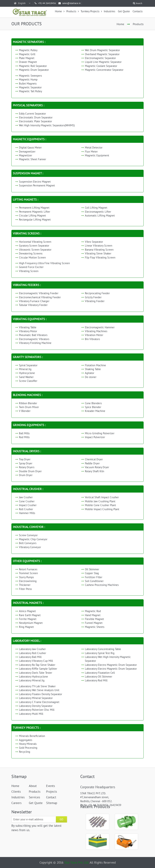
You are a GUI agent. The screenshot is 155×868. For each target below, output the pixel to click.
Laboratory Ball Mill (30, 657)
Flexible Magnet (94, 619)
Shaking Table (93, 369)
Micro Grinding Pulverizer (100, 433)
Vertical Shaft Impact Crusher (102, 497)
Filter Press (25, 589)
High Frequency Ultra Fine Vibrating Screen (44, 263)
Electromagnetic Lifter (98, 212)
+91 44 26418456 (45, 3)
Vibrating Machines (96, 331)
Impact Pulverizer (95, 437)
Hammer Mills (27, 513)
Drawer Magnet (28, 62)
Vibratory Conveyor (30, 547)
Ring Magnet (26, 627)
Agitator (90, 373)
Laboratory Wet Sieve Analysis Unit (39, 690)
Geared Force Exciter (31, 267)
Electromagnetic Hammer (100, 327)
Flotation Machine (95, 365)
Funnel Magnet (94, 623)
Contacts (138, 11)
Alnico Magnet (27, 611)
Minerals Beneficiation (32, 736)
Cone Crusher (27, 501)
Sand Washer (26, 377)
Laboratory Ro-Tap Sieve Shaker (37, 665)
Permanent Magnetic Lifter (35, 212)
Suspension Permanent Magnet (37, 185)
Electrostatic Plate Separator (35, 121)
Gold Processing (28, 748)
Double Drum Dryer (30, 471)
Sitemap (52, 803)
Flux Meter (91, 152)
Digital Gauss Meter (30, 147)
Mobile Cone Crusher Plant (100, 505)
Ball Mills (24, 433)
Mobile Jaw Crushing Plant (100, 501)
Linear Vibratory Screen (99, 246)
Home (60, 11)
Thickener (25, 585)
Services (34, 797)
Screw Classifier (28, 381)
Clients (16, 792)
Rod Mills (24, 437)
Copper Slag (92, 573)
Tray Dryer (25, 459)
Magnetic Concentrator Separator (104, 70)
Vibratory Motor (28, 331)
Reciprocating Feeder (97, 293)
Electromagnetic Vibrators (34, 339)
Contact (51, 797)
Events (51, 786)
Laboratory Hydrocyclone (33, 677)
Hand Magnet (93, 615)
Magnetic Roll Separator (33, 66)
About (33, 786)
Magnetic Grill (27, 54)
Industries (109, 11)
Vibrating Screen (29, 271)
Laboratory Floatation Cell (100, 673)
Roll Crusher (26, 509)
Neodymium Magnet (31, 623)
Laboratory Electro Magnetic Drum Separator (111, 665)
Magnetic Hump (28, 79)
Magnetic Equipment (97, 155)
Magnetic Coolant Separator (101, 66)
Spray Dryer (26, 463)
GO (61, 819)
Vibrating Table (28, 327)
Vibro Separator (94, 242)
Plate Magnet (27, 58)
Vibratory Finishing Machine (35, 343)
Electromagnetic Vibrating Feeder (39, 293)
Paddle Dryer (92, 463)
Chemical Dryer (94, 459)
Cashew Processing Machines (102, 585)
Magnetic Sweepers (30, 76)
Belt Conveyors (28, 543)
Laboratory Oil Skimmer (99, 677)
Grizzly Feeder (93, 297)
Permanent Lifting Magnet (34, 208)
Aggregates (26, 740)
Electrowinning (28, 581)
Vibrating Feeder (95, 301)
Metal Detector (94, 147)
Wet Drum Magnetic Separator (102, 50)
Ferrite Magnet (28, 619)
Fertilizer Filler (94, 577)
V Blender (25, 411)
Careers (16, 803)
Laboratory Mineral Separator (36, 698)
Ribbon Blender (28, 403)
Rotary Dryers (27, 467)
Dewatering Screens (31, 253)
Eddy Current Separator (32, 114)
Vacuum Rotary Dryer (97, 467)
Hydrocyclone (27, 373)
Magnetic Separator (30, 87)
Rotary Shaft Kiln (94, 471)
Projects (52, 792)
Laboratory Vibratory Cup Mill (36, 661)
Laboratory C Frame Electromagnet (39, 702)
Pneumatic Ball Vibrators (33, 335)
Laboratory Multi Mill (31, 714)
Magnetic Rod (93, 611)
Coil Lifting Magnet (96, 208)
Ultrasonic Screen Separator (35, 250)
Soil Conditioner (94, 581)
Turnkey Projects (91, 11)
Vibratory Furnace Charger (34, 301)
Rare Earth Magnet (30, 615)
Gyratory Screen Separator (34, 246)
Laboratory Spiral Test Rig (100, 653)
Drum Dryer (26, 475)
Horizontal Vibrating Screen (35, 242)
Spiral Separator (28, 365)
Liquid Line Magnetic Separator (103, 62)
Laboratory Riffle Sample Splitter (38, 669)
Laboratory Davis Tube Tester (36, 673)
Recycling (25, 752)
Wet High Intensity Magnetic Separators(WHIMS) (47, 125)
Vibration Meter (94, 335)
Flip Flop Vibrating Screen (100, 257)
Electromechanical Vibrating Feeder (40, 297)
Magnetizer (26, 155)
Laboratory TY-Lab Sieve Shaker (37, 686)
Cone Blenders (93, 403)
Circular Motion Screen (32, 257)
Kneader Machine (95, 411)
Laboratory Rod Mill (96, 680)
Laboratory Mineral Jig (32, 680)
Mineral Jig (25, 369)
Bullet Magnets (28, 84)
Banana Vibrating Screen (99, 250)
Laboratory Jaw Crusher (32, 649)
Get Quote (124, 11)
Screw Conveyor (28, 535)
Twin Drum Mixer (29, 407)
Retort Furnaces (28, 569)
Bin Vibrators (92, 339)
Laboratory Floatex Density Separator (40, 694)
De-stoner (91, 377)
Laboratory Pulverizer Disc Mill (37, 710)
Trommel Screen (28, 573)
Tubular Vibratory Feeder (33, 305)
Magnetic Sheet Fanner (33, 159)
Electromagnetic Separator (100, 58)
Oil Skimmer (92, 569)
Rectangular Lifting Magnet (35, 220)
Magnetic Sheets (95, 627)
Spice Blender (93, 407)
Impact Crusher (28, 505)
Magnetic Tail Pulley (30, 91)
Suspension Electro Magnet (35, 182)
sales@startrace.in (70, 3)
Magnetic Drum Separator (34, 70)
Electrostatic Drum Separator (36, 117)
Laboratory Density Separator (36, 706)
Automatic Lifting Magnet (100, 215)
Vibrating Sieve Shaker (98, 253)
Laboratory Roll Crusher (33, 653)
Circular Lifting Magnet (32, 215)
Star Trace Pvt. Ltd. (77, 863)
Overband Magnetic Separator (102, 54)
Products (73, 11)
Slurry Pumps (26, 577)
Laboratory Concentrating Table (103, 649)
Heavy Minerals (28, 744)
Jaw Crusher (26, 497)
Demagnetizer (27, 152)
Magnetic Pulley (28, 50)
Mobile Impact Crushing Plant (102, 509)
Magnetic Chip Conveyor (33, 539)
